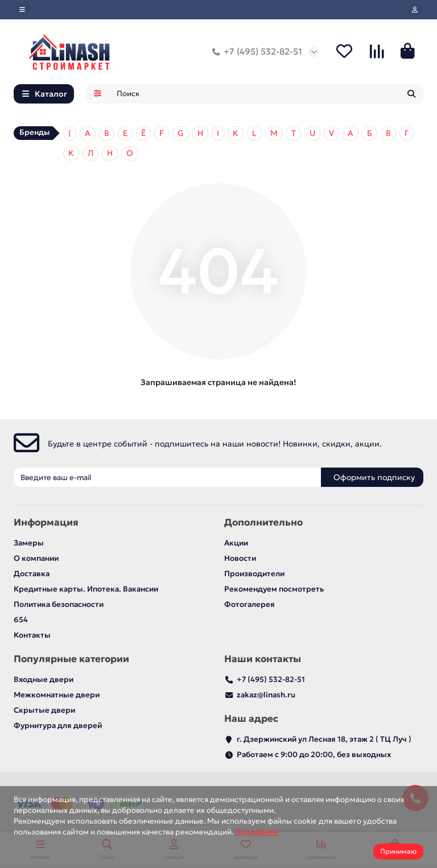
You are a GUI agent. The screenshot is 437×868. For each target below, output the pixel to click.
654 (21, 620)
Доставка (32, 574)
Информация (46, 522)
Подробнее (257, 832)
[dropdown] (22, 10)
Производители (254, 574)
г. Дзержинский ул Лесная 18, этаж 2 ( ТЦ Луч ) (324, 739)
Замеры (29, 543)
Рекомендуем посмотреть (274, 589)
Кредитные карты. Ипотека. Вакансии (86, 589)
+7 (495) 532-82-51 (255, 52)
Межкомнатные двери (57, 695)
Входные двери (44, 679)
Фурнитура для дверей (58, 726)
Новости (240, 558)
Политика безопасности (59, 604)
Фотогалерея (250, 604)
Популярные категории (71, 659)
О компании (36, 558)
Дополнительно (263, 522)
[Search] (267, 94)
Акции (236, 543)
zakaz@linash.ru (266, 695)
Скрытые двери (44, 710)
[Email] (167, 477)
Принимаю (398, 851)
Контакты (32, 635)
